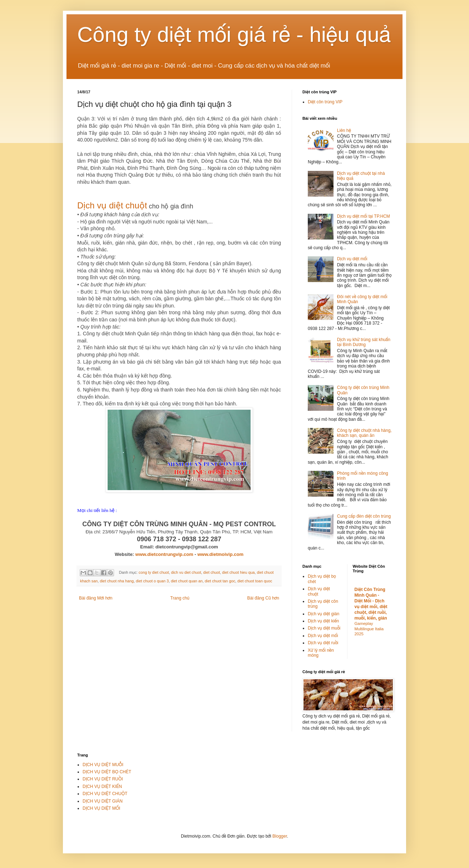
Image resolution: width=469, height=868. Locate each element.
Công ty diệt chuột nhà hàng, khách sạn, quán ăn (364, 433)
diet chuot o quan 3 (152, 581)
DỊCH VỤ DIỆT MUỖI (103, 765)
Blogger (280, 836)
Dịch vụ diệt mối (352, 259)
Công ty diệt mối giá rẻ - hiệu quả (234, 34)
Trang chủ (180, 598)
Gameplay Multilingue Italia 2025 (369, 629)
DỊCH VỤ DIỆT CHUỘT (105, 794)
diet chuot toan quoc (255, 581)
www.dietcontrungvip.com (164, 554)
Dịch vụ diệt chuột (112, 205)
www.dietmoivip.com (220, 554)
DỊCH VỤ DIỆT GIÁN (103, 801)
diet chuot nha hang (117, 581)
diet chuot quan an (187, 581)
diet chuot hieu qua (238, 572)
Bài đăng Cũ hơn (263, 598)
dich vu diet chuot (186, 572)
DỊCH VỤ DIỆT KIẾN (102, 786)
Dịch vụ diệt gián (324, 614)
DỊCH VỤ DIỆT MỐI (101, 808)
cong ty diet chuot (154, 572)
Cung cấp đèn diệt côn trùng (364, 516)
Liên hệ (344, 130)
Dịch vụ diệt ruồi (323, 643)
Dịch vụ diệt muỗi (324, 628)
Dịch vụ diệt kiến (323, 621)
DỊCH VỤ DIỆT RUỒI (103, 779)
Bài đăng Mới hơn (96, 598)
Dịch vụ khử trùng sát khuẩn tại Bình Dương (364, 342)
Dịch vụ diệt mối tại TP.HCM (364, 216)
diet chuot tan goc (220, 581)
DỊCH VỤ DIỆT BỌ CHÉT (107, 772)
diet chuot (211, 572)
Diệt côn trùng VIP (325, 102)
